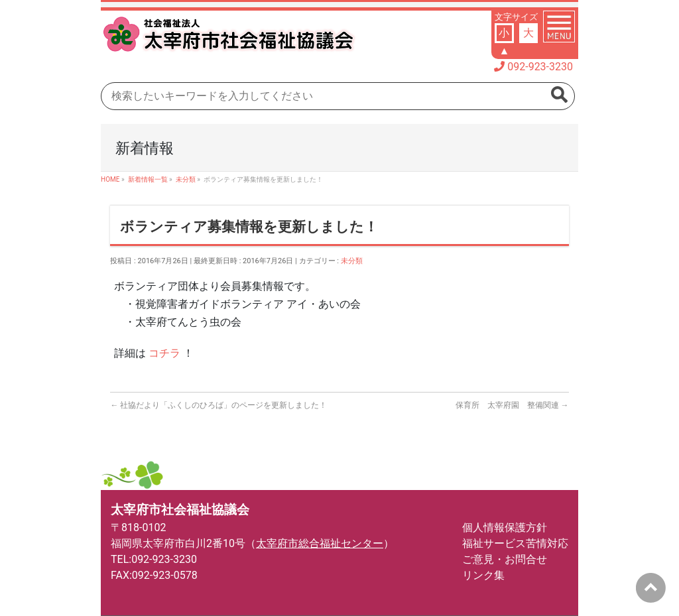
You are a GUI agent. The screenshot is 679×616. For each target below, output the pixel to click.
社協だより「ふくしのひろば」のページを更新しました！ (218, 405)
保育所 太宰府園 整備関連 (512, 405)
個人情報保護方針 (505, 527)
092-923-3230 (540, 67)
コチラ (164, 353)
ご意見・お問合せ (505, 559)
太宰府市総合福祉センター (320, 543)
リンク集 (483, 575)
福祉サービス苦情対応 (515, 543)
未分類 (352, 261)
